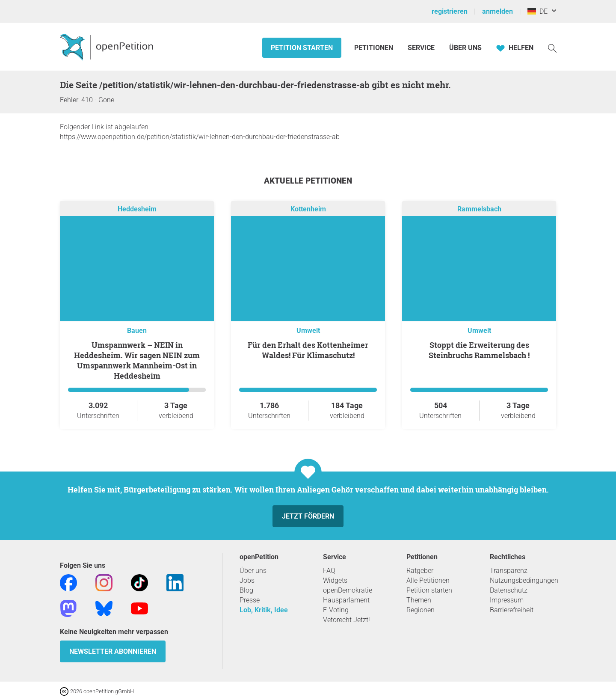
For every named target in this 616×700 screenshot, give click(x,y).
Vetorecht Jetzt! (346, 620)
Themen (419, 600)
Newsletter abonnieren (113, 651)
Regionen (421, 610)
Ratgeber (420, 571)
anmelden (498, 11)
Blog (246, 590)
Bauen (137, 331)
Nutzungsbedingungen (524, 580)
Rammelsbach (479, 209)
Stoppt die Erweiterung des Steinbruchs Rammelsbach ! (479, 350)
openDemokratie (348, 590)
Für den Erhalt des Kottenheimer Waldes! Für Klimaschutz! (308, 350)
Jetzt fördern (308, 516)
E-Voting (336, 610)
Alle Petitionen (428, 580)
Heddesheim (137, 209)
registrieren (450, 11)
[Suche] (552, 48)
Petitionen (375, 48)
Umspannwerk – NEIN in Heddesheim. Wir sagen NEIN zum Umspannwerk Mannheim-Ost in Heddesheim (137, 360)
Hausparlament (346, 600)
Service (421, 48)
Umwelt (308, 331)
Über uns (253, 571)
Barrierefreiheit (512, 610)
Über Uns (465, 48)
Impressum (507, 600)
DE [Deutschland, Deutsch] (538, 11)
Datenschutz (509, 590)
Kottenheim (308, 209)
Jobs (247, 580)
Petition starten (302, 48)
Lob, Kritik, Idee (264, 610)
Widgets (335, 580)
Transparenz (509, 571)
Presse (250, 600)
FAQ (329, 571)
